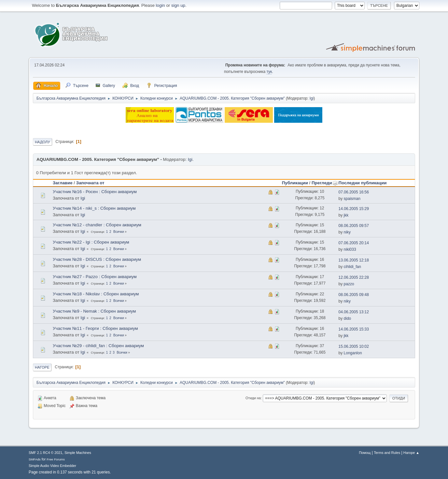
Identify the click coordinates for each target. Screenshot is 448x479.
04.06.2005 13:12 (354, 312)
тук (269, 72)
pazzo (349, 284)
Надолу (42, 142)
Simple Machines (78, 453)
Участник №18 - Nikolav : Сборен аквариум (96, 294)
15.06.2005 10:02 (354, 346)
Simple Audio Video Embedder (52, 466)
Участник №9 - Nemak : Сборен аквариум (94, 311)
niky (347, 232)
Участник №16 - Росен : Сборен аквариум (95, 192)
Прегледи (325, 183)
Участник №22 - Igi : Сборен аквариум (91, 242)
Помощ (365, 453)
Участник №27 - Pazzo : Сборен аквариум (95, 277)
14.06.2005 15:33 (354, 329)
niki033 (350, 249)
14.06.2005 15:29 (354, 209)
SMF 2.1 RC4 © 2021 (45, 453)
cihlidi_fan (352, 267)
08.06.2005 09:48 (354, 295)
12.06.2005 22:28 (354, 277)
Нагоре (42, 367)
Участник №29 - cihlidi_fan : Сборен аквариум (98, 346)
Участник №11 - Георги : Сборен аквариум (95, 328)
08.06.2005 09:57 (354, 226)
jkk (346, 215)
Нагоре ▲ (411, 453)
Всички (119, 232)
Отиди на (253, 398)
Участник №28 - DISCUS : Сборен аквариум (97, 259)
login (161, 5)
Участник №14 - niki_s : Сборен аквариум (94, 208)
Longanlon (353, 353)
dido (348, 318)
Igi (312, 98)
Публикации (295, 183)
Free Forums (56, 459)
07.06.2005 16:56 (354, 192)
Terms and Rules (387, 453)
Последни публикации (363, 183)
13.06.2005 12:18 (354, 260)
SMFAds (35, 459)
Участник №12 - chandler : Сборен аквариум (97, 225)
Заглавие (63, 183)
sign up (178, 5)
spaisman (352, 199)
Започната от (90, 183)
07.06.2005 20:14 (354, 243)
